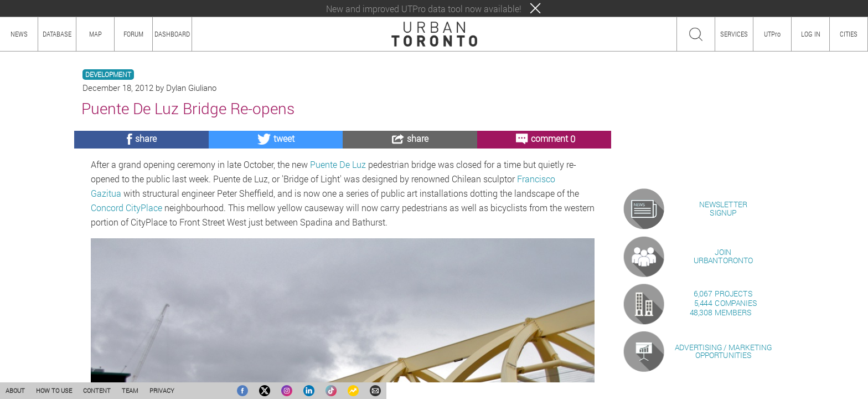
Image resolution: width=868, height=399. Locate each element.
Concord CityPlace (126, 208)
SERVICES (734, 34)
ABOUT (15, 390)
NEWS (19, 34)
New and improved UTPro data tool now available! (424, 9)
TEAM (130, 390)
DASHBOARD (172, 34)
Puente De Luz (337, 164)
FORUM (133, 34)
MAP (95, 34)
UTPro (772, 34)
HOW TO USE (54, 390)
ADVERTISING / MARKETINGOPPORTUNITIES (723, 351)
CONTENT (97, 390)
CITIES (849, 34)
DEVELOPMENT (108, 75)
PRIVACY (162, 390)
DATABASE (57, 34)
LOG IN (811, 34)
